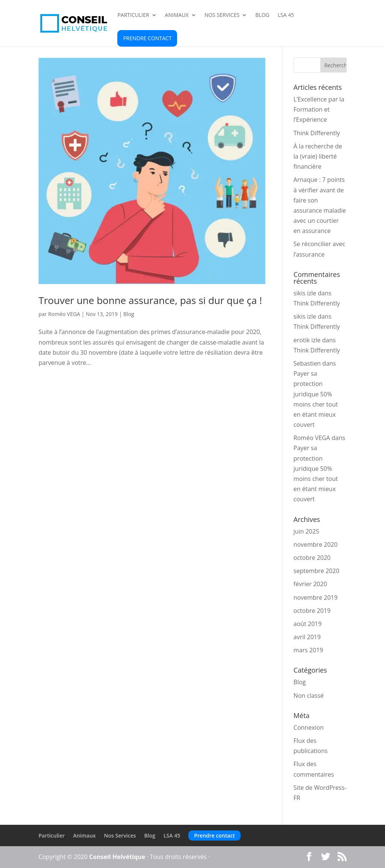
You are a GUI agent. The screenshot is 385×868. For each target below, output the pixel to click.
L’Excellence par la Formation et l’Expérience (319, 109)
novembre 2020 (316, 544)
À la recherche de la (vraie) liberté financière (318, 156)
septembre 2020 (317, 571)
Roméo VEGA (64, 314)
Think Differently (317, 133)
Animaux (177, 15)
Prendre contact (147, 38)
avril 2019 (307, 637)
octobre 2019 (312, 611)
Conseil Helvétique (117, 857)
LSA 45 (286, 15)
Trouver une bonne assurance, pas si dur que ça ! (150, 300)
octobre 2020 (312, 558)
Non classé (309, 696)
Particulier (133, 15)
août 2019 (308, 624)
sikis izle (305, 293)
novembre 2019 (316, 597)
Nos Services (222, 15)
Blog (262, 15)
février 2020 (310, 584)
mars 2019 (308, 650)
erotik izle (307, 340)
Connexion (309, 727)
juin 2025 (306, 531)
